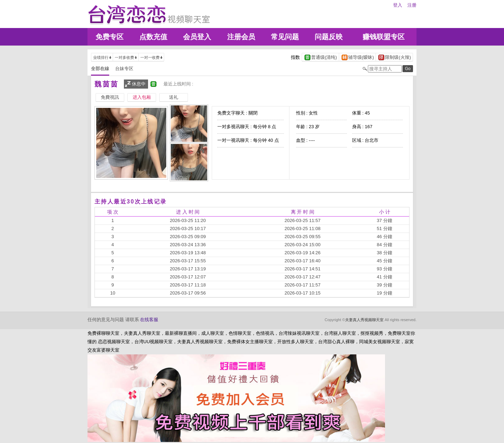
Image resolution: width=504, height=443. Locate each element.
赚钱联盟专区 (384, 37)
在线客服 (149, 320)
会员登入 (197, 37)
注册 (412, 5)
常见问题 (285, 37)
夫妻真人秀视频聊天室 (364, 320)
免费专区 (110, 37)
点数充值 (153, 37)
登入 (398, 5)
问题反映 (329, 37)
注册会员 (241, 37)
